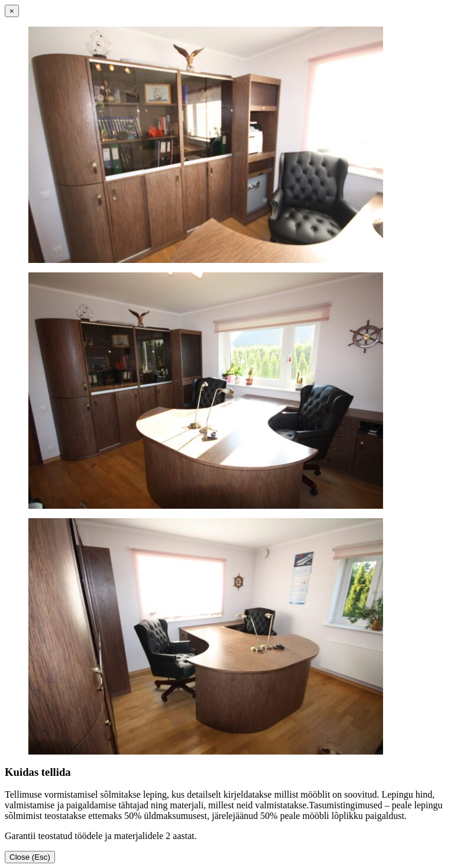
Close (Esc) (30, 857)
